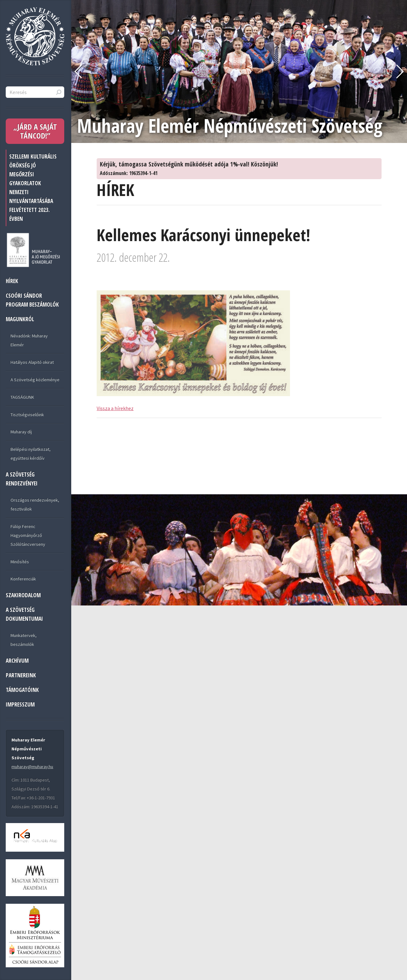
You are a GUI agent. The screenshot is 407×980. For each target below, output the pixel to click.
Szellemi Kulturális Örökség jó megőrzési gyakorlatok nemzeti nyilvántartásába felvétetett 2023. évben (33, 188)
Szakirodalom (23, 595)
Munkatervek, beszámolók (24, 640)
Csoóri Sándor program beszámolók (32, 300)
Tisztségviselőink (27, 415)
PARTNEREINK (21, 675)
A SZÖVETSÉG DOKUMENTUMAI (24, 614)
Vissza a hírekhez (115, 408)
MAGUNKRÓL (20, 319)
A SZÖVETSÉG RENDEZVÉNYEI (22, 479)
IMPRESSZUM (20, 704)
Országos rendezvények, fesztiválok (35, 504)
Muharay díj (21, 432)
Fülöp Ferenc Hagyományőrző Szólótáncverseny (28, 535)
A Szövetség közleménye (35, 380)
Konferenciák (23, 579)
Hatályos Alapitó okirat (32, 362)
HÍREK (12, 281)
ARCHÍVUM (17, 661)
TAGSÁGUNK (22, 397)
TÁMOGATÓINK (22, 690)
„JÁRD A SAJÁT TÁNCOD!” (35, 131)
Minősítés (20, 562)
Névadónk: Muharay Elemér (29, 340)
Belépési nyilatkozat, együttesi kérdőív (31, 454)
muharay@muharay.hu (32, 767)
